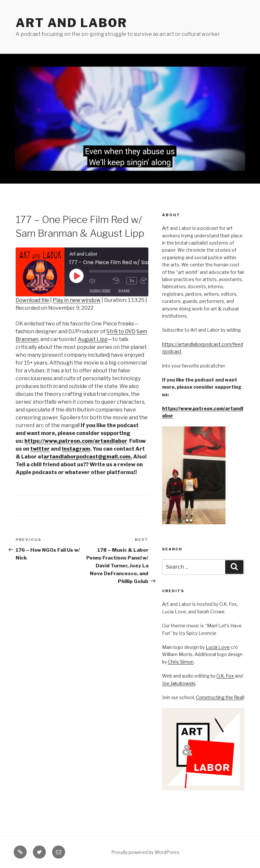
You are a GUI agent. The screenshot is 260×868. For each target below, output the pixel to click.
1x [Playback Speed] (132, 281)
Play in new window (77, 300)
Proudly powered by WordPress (145, 852)
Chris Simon (181, 662)
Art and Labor (71, 23)
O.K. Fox (225, 676)
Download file (32, 300)
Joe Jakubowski (179, 683)
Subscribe (100, 291)
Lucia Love (218, 647)
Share (124, 291)
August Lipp (93, 339)
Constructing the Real (220, 697)
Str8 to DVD (121, 331)
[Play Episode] (76, 276)
